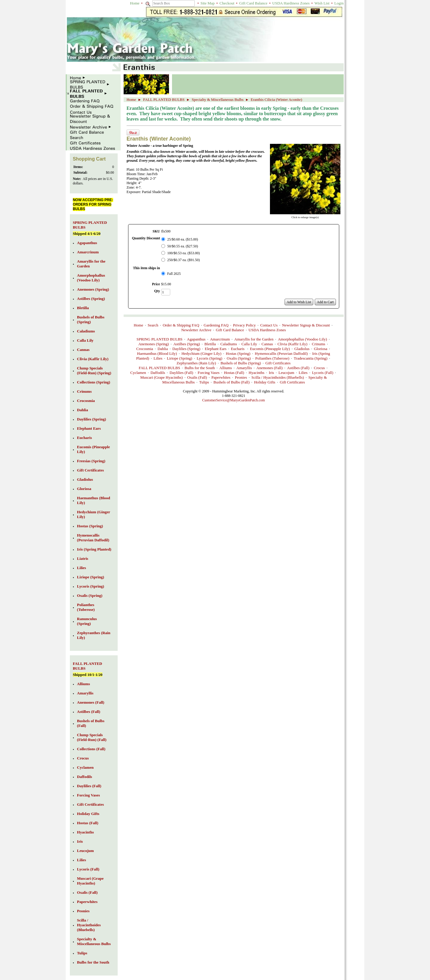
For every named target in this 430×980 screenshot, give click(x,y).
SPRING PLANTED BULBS (159, 339)
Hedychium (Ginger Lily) (202, 353)
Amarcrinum (220, 339)
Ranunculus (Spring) (87, 621)
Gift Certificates (278, 363)
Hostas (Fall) (234, 373)
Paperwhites (221, 377)
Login (339, 3)
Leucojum (287, 373)
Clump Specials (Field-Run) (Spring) (94, 370)
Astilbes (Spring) (186, 344)
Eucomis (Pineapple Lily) (270, 349)
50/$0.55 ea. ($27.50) (183, 246)
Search (153, 325)
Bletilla (210, 344)
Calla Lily (249, 344)
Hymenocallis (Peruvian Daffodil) (281, 353)
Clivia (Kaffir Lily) (292, 344)
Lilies (158, 358)
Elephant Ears (216, 349)
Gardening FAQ (216, 325)
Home (135, 3)
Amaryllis (244, 368)
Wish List (322, 3)
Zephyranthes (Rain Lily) (196, 363)
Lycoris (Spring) (210, 358)
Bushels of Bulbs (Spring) (241, 363)
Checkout (227, 3)
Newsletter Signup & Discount (306, 325)
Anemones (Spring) (153, 344)
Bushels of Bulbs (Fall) (232, 382)
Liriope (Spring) (180, 358)
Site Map (208, 3)
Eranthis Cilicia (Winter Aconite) (276, 100)
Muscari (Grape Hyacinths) (162, 377)
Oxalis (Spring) (239, 358)
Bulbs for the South (200, 368)
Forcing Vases (209, 373)
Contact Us (269, 325)
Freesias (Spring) (91, 461)
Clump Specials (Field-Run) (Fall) (92, 737)
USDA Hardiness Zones (291, 3)
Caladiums (229, 344)
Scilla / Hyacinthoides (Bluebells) (278, 377)
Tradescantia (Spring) (311, 358)
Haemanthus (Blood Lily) (157, 353)
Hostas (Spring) (238, 353)
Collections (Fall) (91, 749)
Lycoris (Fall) (323, 373)
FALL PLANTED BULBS (164, 100)
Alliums (226, 368)
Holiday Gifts (265, 382)
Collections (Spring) (94, 382)
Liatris (83, 558)
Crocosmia (145, 349)
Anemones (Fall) (270, 368)
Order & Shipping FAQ (181, 325)
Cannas (267, 344)
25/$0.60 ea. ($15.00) (183, 239)
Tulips (204, 382)
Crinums (318, 344)
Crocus (319, 368)
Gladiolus (302, 349)
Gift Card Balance (253, 3)
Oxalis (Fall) (197, 377)
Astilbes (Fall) (298, 368)
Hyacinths (257, 373)
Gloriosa (321, 349)
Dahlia (163, 349)
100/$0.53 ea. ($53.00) (183, 253)
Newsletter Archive (196, 330)
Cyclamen (138, 373)
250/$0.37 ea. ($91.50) (183, 260)
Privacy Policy (244, 325)
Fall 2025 (174, 274)
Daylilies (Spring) (186, 349)
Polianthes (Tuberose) (272, 358)
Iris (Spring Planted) (94, 549)
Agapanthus (196, 339)
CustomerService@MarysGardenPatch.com (234, 400)
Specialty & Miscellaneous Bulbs (218, 100)
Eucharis (238, 349)
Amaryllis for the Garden (254, 339)
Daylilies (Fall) (181, 373)
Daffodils (158, 373)
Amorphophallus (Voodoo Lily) (302, 339)
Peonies (241, 377)
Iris (271, 373)
